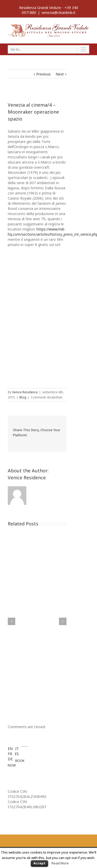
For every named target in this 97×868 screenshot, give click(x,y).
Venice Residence (25, 392)
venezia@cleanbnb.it (58, 12)
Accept (39, 863)
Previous (43, 74)
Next (60, 74)
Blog (23, 397)
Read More (60, 863)
